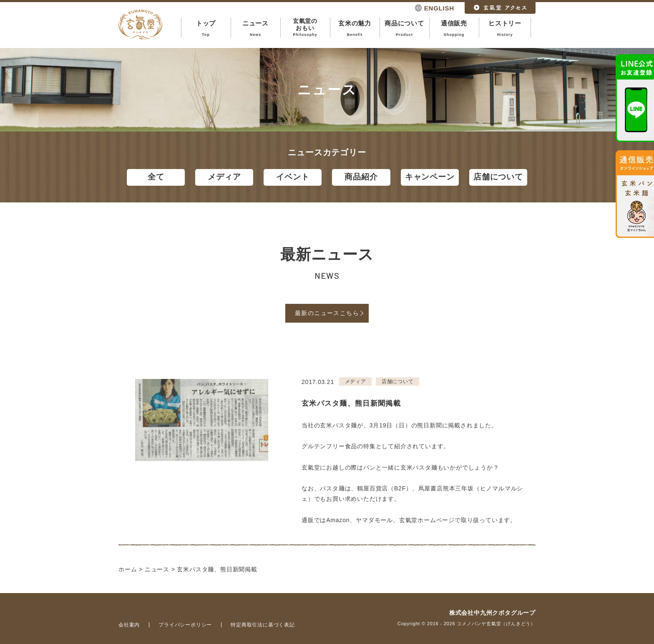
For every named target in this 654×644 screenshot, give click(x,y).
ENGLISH (439, 8)
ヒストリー (505, 28)
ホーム (128, 569)
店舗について (498, 177)
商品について (404, 28)
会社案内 (129, 625)
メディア (224, 177)
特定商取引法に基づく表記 (263, 625)
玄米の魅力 (355, 28)
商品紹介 (361, 177)
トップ (206, 28)
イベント (293, 177)
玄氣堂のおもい (305, 27)
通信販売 (454, 28)
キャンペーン (430, 177)
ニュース (255, 28)
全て (156, 177)
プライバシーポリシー (185, 625)
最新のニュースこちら (327, 313)
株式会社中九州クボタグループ (492, 613)
